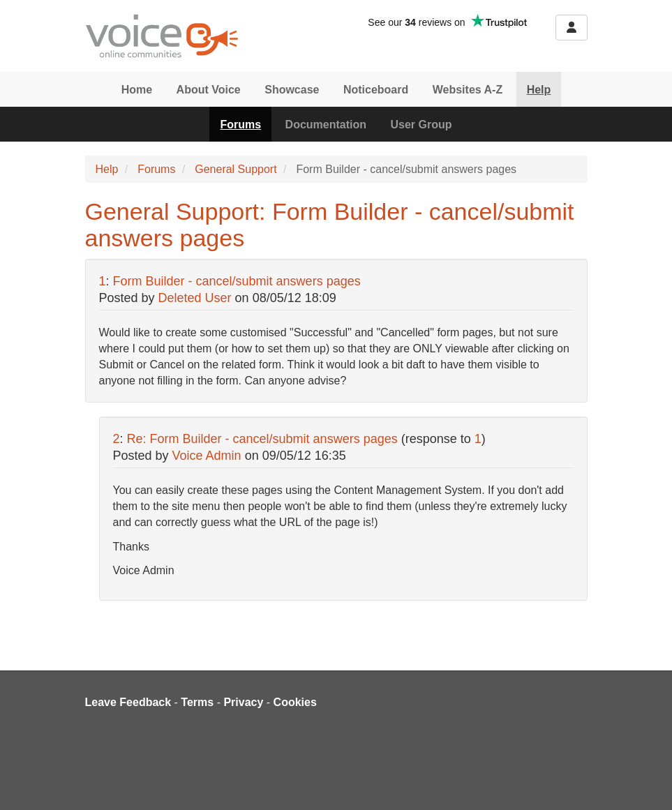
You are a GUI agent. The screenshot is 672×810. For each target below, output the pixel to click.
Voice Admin (207, 456)
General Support (236, 169)
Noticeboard (376, 90)
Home (137, 90)
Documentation (326, 125)
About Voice (209, 90)
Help (539, 90)
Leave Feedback (128, 702)
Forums (240, 125)
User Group (421, 125)
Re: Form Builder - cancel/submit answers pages (262, 439)
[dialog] (646, 782)
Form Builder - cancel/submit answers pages (237, 281)
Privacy (243, 702)
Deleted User (195, 298)
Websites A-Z (468, 90)
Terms (197, 702)
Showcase (292, 90)
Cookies (295, 702)
